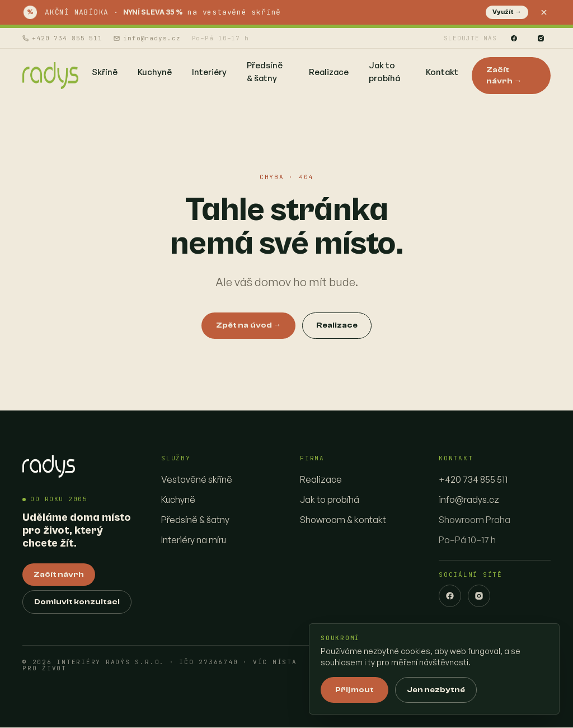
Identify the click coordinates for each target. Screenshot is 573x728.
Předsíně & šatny (195, 520)
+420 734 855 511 (62, 38)
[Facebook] (514, 38)
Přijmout (354, 690)
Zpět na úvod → (249, 325)
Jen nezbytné (436, 690)
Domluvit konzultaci (77, 603)
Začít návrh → (504, 76)
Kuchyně (178, 500)
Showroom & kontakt (343, 520)
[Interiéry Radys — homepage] (50, 76)
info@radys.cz (147, 38)
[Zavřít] (544, 12)
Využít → (507, 12)
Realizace (337, 325)
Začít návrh (59, 575)
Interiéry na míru (194, 540)
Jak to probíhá (330, 500)
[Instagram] (541, 38)
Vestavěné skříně (197, 479)
